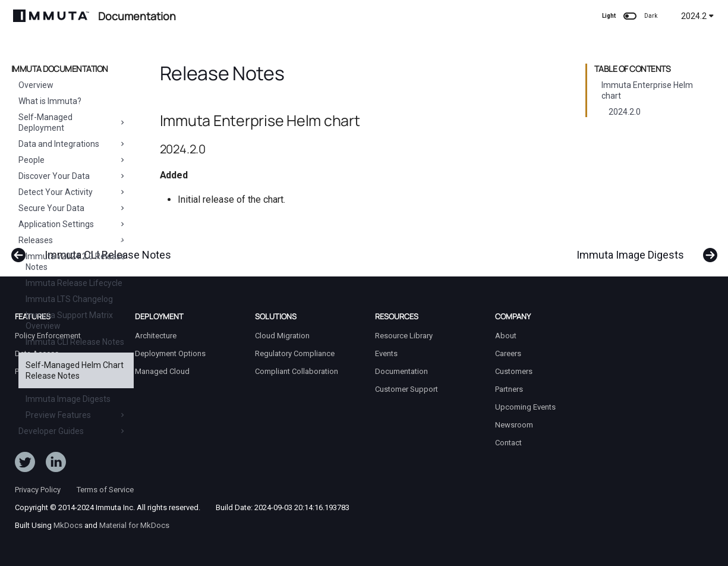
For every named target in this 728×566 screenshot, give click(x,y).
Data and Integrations (73, 144)
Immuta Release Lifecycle (74, 283)
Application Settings (73, 224)
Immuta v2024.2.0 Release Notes (75, 262)
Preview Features (76, 415)
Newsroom (514, 425)
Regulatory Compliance (295, 353)
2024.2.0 (625, 112)
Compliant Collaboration (297, 371)
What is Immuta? (50, 101)
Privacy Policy (38, 490)
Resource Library (404, 336)
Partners (509, 389)
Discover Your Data (73, 176)
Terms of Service (105, 490)
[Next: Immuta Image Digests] (642, 249)
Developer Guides (73, 431)
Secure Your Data (73, 208)
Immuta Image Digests (68, 399)
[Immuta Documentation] (51, 16)
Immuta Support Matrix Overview (69, 320)
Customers (514, 371)
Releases (73, 240)
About (506, 336)
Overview (36, 85)
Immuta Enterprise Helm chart (647, 90)
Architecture (156, 336)
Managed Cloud (162, 371)
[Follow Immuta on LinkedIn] (56, 464)
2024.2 (697, 16)
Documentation (401, 371)
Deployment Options (170, 353)
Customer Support (406, 389)
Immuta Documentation (60, 69)
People (73, 160)
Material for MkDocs (134, 525)
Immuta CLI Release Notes (75, 342)
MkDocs (68, 525)
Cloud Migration (282, 336)
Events (386, 353)
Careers (508, 353)
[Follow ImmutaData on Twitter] (25, 464)
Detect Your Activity (73, 192)
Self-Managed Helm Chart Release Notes (75, 370)
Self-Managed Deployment (73, 122)
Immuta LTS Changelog (69, 299)
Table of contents (633, 69)
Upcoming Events (525, 407)
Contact (508, 443)
